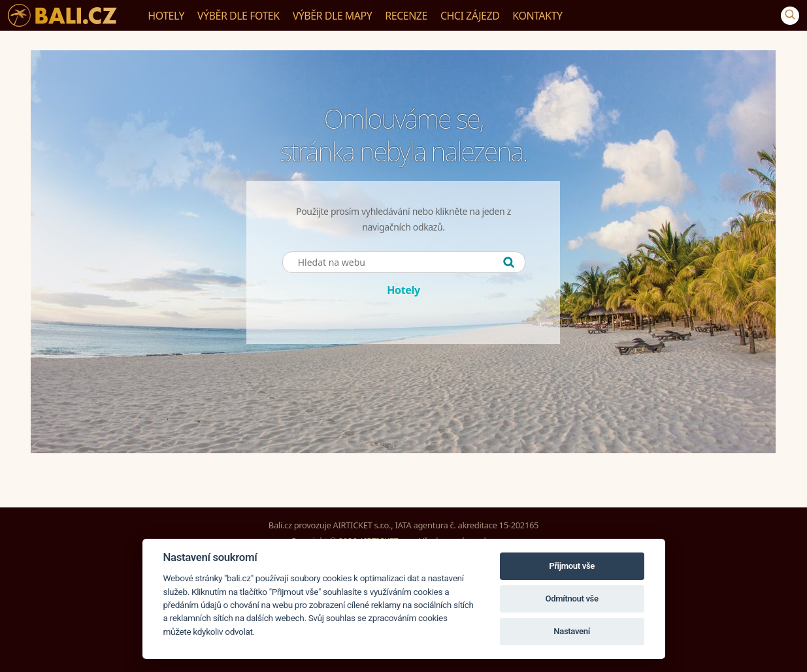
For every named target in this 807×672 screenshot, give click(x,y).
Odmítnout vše (571, 599)
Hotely (403, 290)
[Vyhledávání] (790, 16)
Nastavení (572, 631)
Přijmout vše (572, 566)
